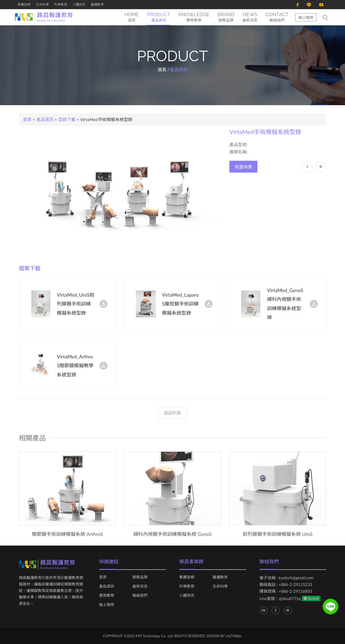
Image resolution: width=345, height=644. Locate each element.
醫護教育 (97, 4)
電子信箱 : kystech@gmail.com (287, 578)
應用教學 (107, 595)
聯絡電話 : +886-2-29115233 (286, 584)
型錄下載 (67, 119)
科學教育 (61, 4)
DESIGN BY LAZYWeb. (224, 636)
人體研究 (79, 4)
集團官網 (24, 4)
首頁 (162, 69)
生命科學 (42, 4)
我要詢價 (243, 167)
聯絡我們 (140, 595)
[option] (67, 494)
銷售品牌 (140, 577)
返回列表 (172, 413)
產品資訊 (45, 119)
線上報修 (306, 17)
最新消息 (140, 586)
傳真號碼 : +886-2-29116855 (286, 591)
